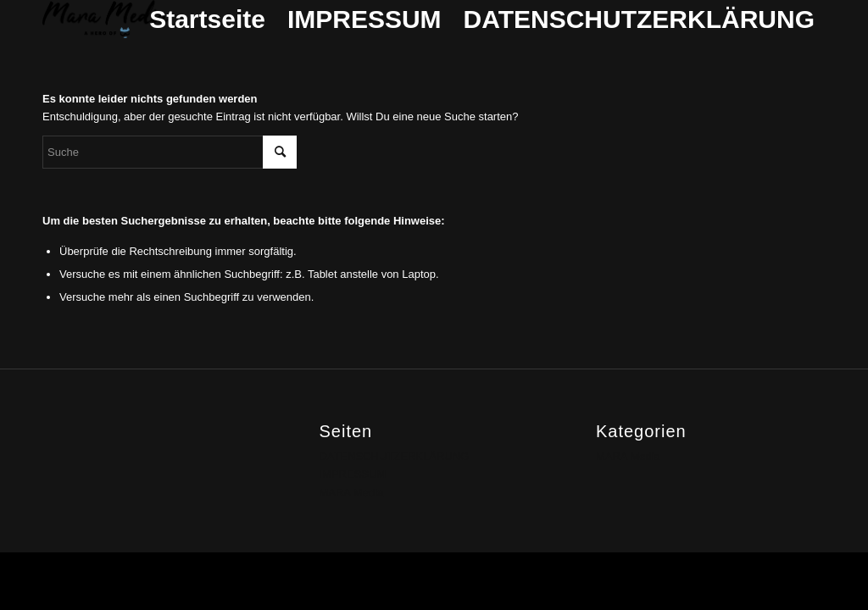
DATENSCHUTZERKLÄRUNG (639, 19)
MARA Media (351, 493)
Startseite (207, 19)
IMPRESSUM (364, 19)
